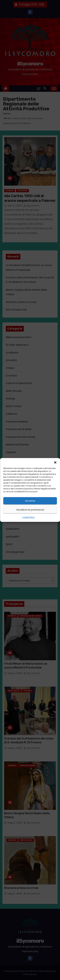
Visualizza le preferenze (30, 510)
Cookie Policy (28, 517)
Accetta (30, 501)
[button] (55, 462)
